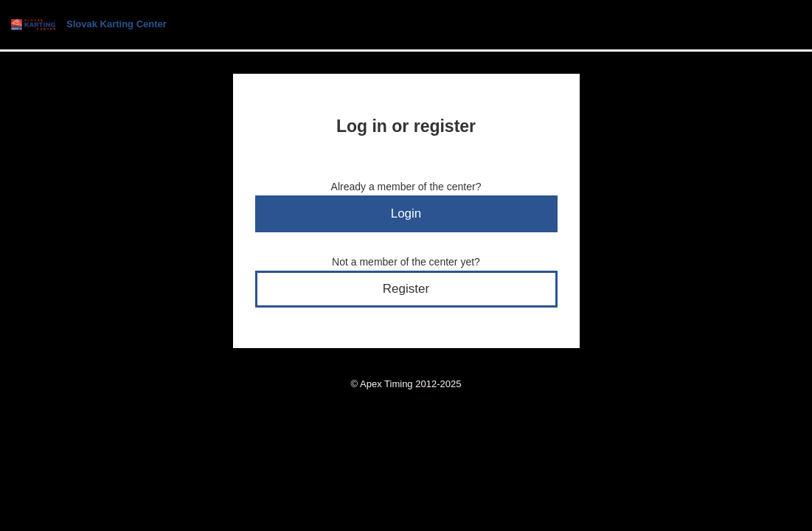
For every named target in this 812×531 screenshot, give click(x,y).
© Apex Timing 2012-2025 (406, 384)
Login (406, 214)
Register (406, 289)
